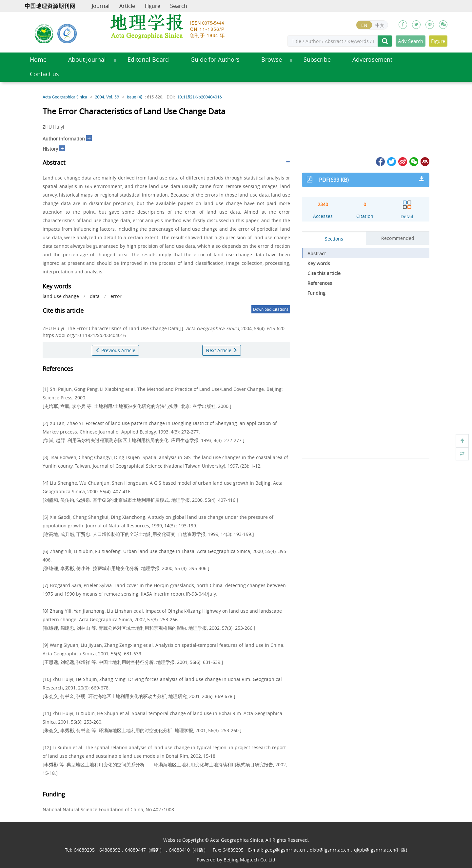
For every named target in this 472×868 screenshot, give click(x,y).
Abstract (317, 254)
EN (364, 25)
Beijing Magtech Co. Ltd (249, 860)
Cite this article (324, 273)
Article (127, 6)
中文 (380, 25)
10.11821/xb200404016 (200, 97)
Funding (316, 293)
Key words (319, 263)
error (116, 296)
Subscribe (317, 60)
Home (38, 60)
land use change (61, 296)
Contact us (44, 74)
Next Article (222, 350)
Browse (272, 60)
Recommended (398, 238)
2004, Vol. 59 (107, 97)
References (320, 283)
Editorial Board (148, 60)
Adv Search (411, 41)
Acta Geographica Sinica (65, 97)
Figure (153, 6)
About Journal (87, 60)
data (95, 296)
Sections (334, 239)
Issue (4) (135, 97)
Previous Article (115, 350)
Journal (101, 6)
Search (179, 6)
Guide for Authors (215, 60)
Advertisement (372, 60)
